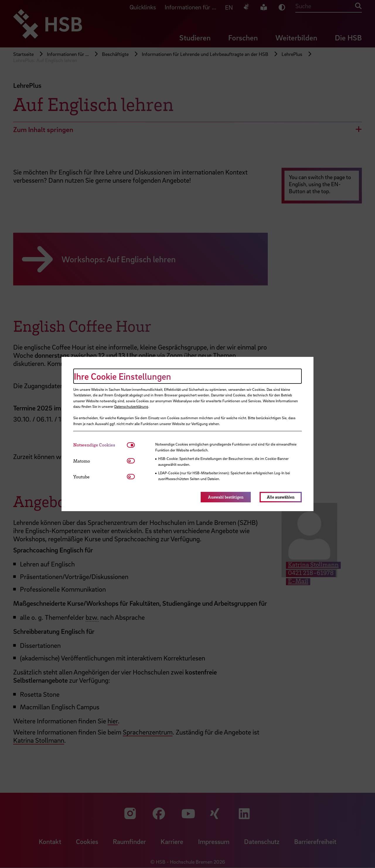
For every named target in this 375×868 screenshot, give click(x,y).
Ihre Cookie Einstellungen (122, 376)
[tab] (100, 445)
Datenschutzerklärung (131, 406)
